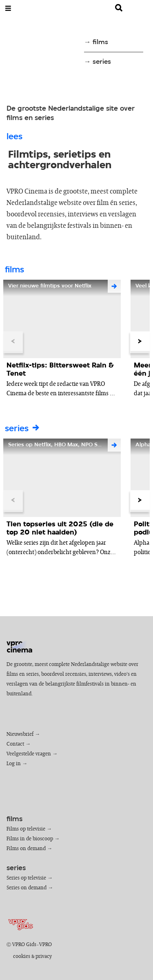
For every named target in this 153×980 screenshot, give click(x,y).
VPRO (45, 945)
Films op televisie (26, 829)
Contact (15, 744)
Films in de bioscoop (30, 839)
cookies (22, 957)
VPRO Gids (24, 945)
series (23, 429)
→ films (96, 42)
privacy (44, 957)
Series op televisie (26, 878)
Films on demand (26, 849)
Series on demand (27, 888)
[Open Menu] (8, 8)
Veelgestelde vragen (29, 754)
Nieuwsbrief (20, 734)
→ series (98, 62)
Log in (14, 764)
